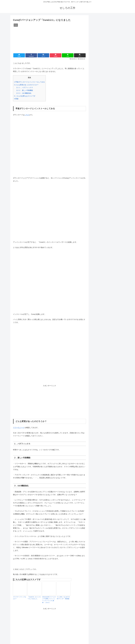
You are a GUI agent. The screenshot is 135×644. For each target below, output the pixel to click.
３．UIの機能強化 (24, 93)
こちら (27, 115)
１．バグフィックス (25, 88)
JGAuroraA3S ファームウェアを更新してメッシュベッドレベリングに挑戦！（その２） (49, 600)
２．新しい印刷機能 (25, 90)
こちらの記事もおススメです (25, 96)
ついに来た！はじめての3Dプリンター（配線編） (63, 598)
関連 (16, 99)
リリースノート (19, 428)
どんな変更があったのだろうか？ (26, 85)
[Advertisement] (49, 400)
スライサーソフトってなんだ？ (20, 598)
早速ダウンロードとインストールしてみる (29, 82)
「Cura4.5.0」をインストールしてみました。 (34, 598)
